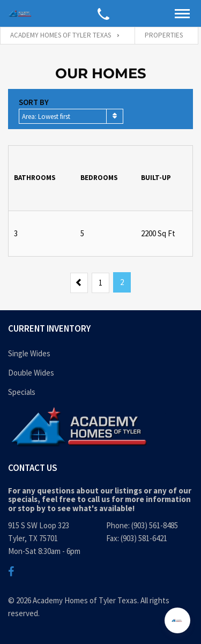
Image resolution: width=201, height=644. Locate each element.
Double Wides (31, 373)
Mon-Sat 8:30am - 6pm (44, 551)
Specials (22, 392)
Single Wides (29, 353)
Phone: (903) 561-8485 (142, 525)
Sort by (34, 102)
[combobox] (71, 116)
